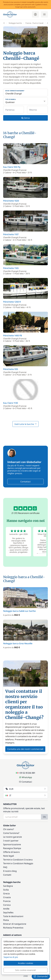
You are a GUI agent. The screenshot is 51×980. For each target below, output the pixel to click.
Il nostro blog (10, 871)
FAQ (5, 867)
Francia (7, 901)
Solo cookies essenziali (25, 970)
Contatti (7, 875)
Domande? (41, 976)
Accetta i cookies (25, 963)
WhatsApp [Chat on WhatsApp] (25, 777)
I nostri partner (11, 841)
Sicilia (6, 890)
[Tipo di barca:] (25, 101)
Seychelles (8, 912)
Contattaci (25, 482)
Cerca (25, 118)
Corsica (7, 905)
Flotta (6, 920)
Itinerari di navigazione (15, 924)
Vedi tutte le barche (25, 424)
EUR (26, 789)
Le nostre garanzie (12, 837)
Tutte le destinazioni (13, 916)
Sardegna (8, 886)
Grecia (6, 894)
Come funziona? (11, 833)
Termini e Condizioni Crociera (18, 860)
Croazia (7, 897)
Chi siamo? (9, 829)
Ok (44, 817)
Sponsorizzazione (12, 844)
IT (26, 795)
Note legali (9, 856)
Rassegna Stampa (12, 848)
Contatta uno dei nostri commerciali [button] (25, 749)
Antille (6, 909)
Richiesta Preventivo (13, 928)
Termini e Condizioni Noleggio (18, 863)
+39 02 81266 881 (26, 773)
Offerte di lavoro (11, 852)
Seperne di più (11, 957)
